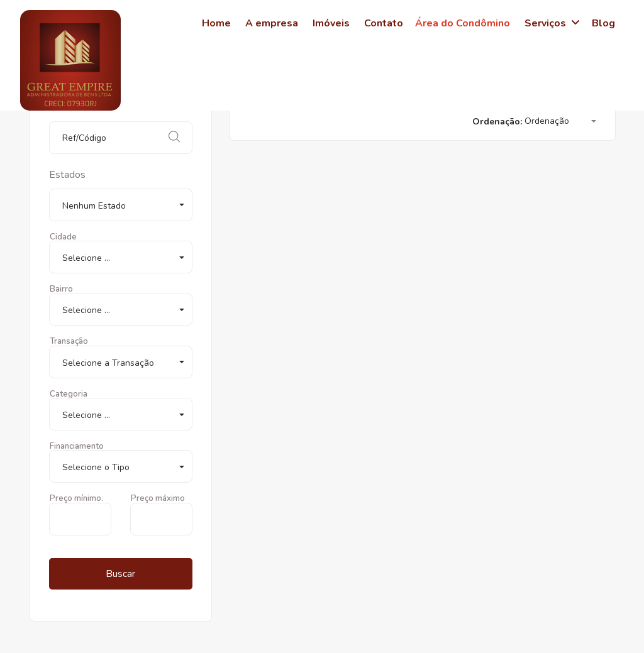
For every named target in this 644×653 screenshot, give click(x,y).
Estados (67, 175)
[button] (121, 205)
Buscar (120, 574)
